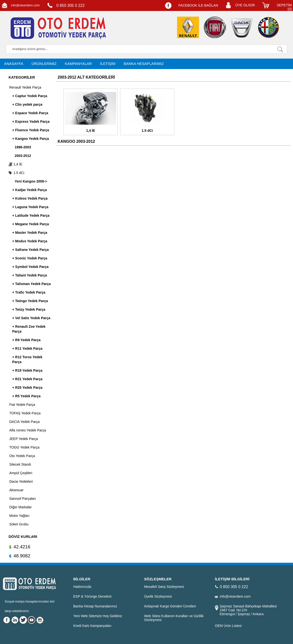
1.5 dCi (16, 173)
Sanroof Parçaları (23, 499)
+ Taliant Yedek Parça (30, 275)
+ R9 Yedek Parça (26, 340)
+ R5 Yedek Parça (26, 396)
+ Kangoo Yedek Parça (31, 139)
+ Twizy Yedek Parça (29, 309)
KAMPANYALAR (78, 64)
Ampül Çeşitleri (21, 473)
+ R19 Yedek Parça (27, 370)
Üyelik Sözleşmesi (158, 596)
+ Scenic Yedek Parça (30, 258)
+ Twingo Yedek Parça (30, 301)
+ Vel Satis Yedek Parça (31, 318)
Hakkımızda (82, 587)
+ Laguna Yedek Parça (30, 207)
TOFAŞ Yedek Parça (25, 413)
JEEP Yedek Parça (24, 439)
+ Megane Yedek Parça (31, 224)
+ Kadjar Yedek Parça (30, 190)
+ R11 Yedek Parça (27, 348)
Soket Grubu (19, 524)
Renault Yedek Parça (25, 87)
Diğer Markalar (21, 507)
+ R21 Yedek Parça (27, 379)
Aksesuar (16, 490)
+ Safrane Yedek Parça (31, 250)
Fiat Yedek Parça (22, 405)
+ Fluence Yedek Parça (31, 130)
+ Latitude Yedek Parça (31, 215)
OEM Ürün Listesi (228, 626)
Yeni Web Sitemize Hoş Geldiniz (98, 616)
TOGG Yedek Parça (24, 447)
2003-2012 (23, 156)
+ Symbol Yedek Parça (30, 267)
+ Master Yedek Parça (30, 233)
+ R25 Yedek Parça (27, 388)
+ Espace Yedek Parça (30, 113)
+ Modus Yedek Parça (30, 241)
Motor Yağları (19, 516)
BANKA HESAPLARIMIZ (144, 64)
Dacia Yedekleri (21, 481)
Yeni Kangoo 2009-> (31, 181)
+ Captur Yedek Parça (30, 96)
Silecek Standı (20, 464)
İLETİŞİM (108, 64)
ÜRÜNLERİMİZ (44, 64)
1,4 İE (15, 164)
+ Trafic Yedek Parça (29, 292)
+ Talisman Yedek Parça (31, 284)
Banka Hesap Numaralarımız (95, 606)
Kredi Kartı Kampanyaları (92, 626)
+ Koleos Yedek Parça (30, 198)
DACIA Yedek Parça (25, 422)
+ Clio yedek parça (27, 104)
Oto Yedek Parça (22, 456)
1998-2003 (23, 147)
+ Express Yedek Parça (31, 122)
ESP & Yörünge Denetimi (92, 596)
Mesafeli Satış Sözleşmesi (164, 587)
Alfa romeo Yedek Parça (28, 430)
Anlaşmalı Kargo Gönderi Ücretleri (170, 606)
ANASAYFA (14, 64)
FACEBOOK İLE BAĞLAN (198, 5)
